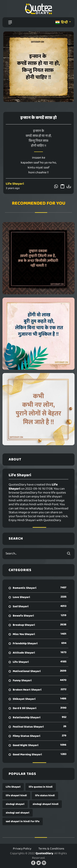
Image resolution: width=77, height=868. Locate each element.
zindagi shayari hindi (46, 804)
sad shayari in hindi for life (23, 821)
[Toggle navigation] (10, 22)
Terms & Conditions (51, 849)
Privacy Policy (22, 849)
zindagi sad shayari (18, 813)
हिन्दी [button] (62, 22)
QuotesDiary (44, 853)
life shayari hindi (16, 796)
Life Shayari (15, 184)
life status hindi (45, 796)
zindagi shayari (15, 804)
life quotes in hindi (41, 787)
